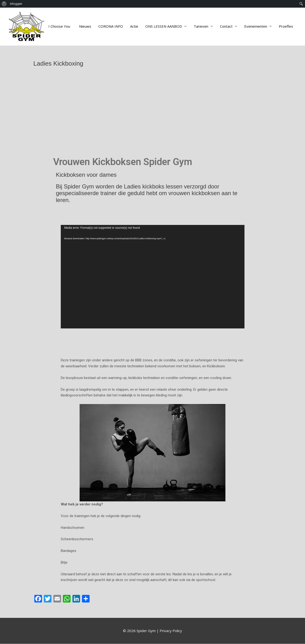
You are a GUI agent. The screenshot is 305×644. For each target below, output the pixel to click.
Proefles (286, 26)
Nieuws (85, 26)
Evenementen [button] (256, 26)
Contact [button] (226, 26)
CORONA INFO (111, 26)
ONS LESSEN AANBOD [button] (164, 26)
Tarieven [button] (201, 26)
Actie (134, 26)
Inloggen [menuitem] (16, 4)
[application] (153, 277)
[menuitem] (4, 4)
